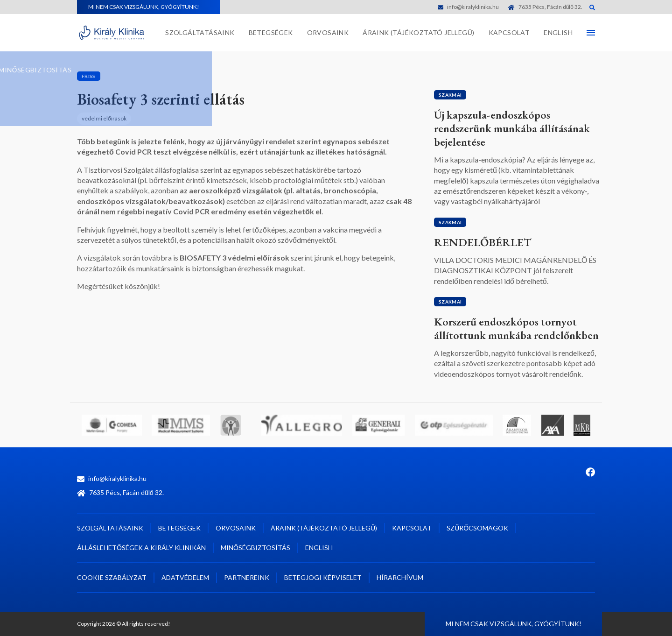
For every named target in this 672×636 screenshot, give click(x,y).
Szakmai (450, 95)
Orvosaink (328, 32)
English (558, 32)
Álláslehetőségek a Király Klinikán (141, 548)
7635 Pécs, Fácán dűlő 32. (545, 7)
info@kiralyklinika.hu (468, 7)
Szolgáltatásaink (200, 32)
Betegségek (271, 32)
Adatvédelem (185, 577)
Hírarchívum (400, 577)
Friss (89, 76)
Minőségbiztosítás (255, 548)
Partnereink (247, 577)
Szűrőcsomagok (477, 528)
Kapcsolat (509, 32)
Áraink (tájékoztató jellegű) (418, 32)
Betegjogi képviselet (323, 577)
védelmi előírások (104, 118)
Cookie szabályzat (112, 577)
